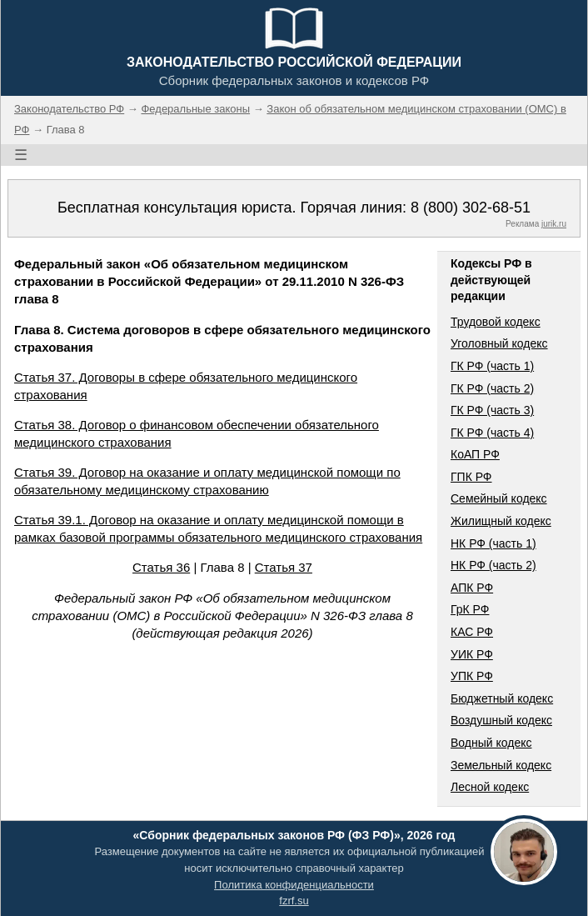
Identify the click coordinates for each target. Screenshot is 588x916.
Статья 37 (284, 567)
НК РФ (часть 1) (493, 543)
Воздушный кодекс (501, 720)
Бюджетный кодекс (502, 698)
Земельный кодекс (501, 765)
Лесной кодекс (490, 787)
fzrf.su (294, 901)
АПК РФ (472, 588)
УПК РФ (472, 676)
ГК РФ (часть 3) (492, 410)
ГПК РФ (471, 477)
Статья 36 (161, 567)
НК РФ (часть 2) (493, 565)
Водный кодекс (491, 743)
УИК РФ (472, 654)
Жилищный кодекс (501, 521)
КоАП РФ (475, 454)
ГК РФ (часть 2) (492, 388)
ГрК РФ (470, 609)
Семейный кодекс (499, 498)
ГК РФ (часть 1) (492, 366)
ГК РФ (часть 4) (492, 433)
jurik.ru (554, 224)
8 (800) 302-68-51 (471, 208)
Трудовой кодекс (496, 322)
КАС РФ (472, 632)
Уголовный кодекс (499, 343)
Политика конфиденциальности (294, 885)
